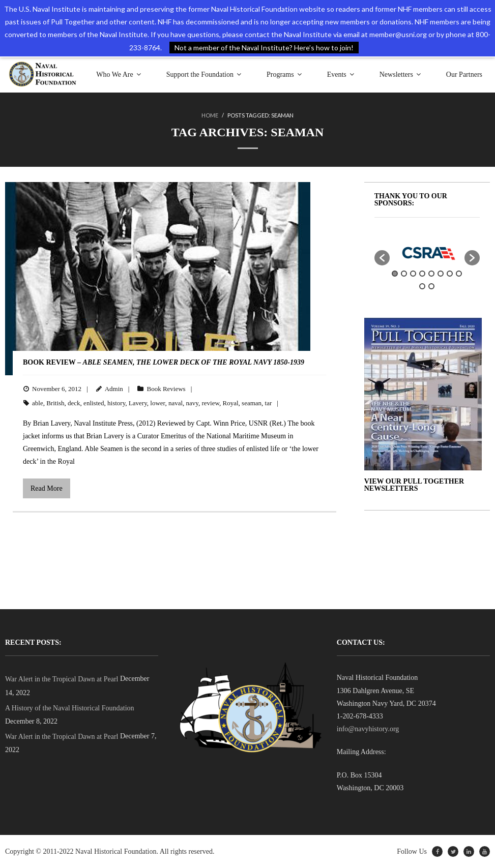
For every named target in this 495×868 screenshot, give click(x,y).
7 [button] (450, 274)
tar (269, 403)
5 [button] (431, 274)
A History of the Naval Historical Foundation (70, 708)
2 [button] (404, 274)
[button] (382, 258)
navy (192, 403)
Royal (231, 403)
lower (157, 403)
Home (210, 115)
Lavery (138, 403)
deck (74, 403)
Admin (114, 389)
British (55, 403)
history (116, 403)
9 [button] (422, 286)
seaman (252, 403)
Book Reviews (166, 389)
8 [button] (459, 274)
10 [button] (431, 286)
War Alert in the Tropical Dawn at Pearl (62, 679)
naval (176, 403)
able (38, 403)
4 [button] (422, 274)
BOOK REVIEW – (164, 362)
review (210, 403)
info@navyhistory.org (368, 729)
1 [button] (395, 274)
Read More (47, 488)
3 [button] (413, 274)
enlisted (94, 403)
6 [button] (441, 274)
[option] (427, 253)
